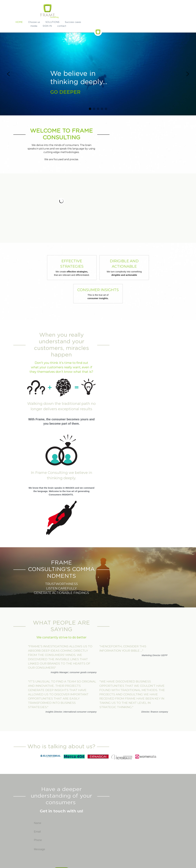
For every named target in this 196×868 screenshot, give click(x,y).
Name (74, 775)
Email (74, 784)
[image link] (44, 721)
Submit (98, 823)
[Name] (98, 776)
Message (76, 802)
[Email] (98, 784)
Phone (74, 792)
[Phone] (98, 793)
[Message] (98, 808)
